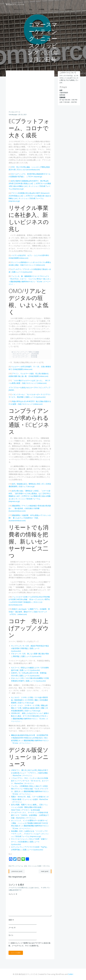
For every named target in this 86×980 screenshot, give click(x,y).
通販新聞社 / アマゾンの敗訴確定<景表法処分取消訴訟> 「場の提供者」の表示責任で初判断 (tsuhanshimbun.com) (30, 509)
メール (12, 928)
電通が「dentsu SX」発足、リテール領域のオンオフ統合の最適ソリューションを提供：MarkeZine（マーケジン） (30, 799)
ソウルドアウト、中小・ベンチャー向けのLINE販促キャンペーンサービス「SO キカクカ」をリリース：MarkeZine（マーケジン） (30, 781)
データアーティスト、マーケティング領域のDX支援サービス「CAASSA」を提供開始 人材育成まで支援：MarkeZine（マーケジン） (30, 815)
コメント (13, 894)
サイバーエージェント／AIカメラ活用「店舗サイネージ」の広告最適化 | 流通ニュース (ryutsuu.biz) (29, 842)
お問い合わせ (55, 9)
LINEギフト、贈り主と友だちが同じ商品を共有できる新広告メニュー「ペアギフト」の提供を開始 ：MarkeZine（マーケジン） (30, 773)
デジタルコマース (15, 112)
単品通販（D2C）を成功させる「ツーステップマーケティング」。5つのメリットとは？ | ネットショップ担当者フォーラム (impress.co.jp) (30, 834)
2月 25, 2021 (23, 115)
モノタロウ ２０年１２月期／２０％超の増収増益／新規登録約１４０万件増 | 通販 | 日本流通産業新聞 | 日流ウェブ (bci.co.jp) (30, 700)
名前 (11, 920)
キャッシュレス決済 (35, 866)
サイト (11, 935)
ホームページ (18, 9)
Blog (31, 9)
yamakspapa (13, 115)
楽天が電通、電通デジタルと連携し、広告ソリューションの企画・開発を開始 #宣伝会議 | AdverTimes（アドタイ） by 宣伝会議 (29, 807)
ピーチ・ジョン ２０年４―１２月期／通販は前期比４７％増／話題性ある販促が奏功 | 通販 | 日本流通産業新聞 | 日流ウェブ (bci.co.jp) (30, 708)
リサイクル (46, 866)
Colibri (71, 974)
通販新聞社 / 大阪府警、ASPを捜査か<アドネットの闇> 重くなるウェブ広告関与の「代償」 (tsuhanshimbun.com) (30, 518)
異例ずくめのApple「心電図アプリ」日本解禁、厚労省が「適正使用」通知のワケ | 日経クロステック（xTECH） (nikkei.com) (29, 612)
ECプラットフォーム (16, 866)
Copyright (69, 9)
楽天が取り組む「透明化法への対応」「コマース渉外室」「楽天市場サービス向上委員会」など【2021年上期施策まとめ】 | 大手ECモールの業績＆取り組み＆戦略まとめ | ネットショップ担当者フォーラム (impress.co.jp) (30, 496)
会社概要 (41, 9)
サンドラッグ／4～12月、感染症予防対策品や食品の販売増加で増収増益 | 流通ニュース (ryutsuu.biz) (29, 649)
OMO (26, 866)
